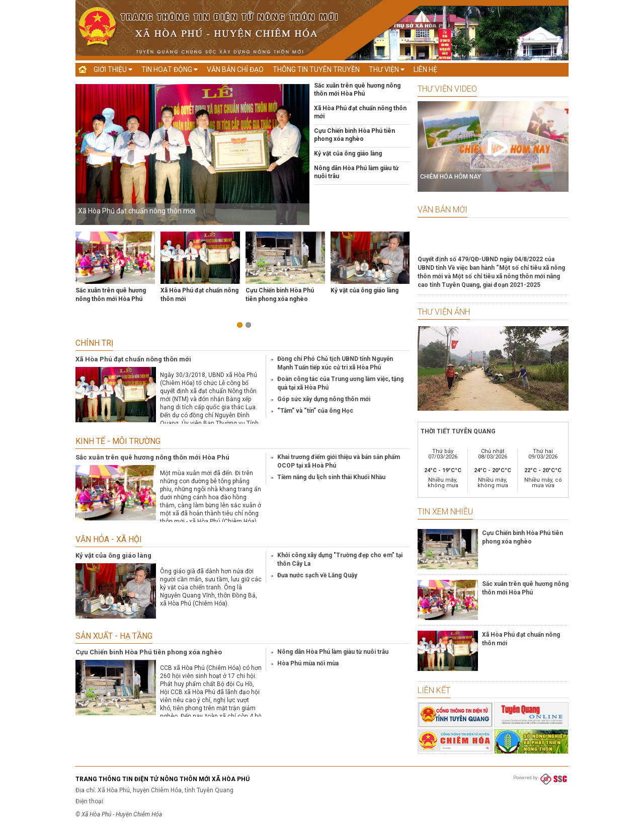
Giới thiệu (113, 69)
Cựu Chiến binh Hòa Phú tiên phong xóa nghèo (149, 652)
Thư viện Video (447, 89)
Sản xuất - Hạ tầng (114, 636)
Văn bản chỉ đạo (235, 69)
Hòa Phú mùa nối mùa (308, 663)
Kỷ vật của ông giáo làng (348, 154)
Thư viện (387, 69)
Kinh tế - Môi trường (118, 441)
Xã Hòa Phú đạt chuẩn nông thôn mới (137, 211)
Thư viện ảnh (444, 312)
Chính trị (94, 343)
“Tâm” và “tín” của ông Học (315, 411)
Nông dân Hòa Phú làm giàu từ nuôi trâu (333, 652)
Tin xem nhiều (445, 512)
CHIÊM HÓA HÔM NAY (451, 177)
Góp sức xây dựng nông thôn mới (324, 399)
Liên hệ (425, 69)
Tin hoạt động (170, 69)
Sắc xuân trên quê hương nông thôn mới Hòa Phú (152, 457)
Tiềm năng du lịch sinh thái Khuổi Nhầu (331, 477)
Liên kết (434, 690)
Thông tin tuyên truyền (316, 69)
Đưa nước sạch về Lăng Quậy (317, 575)
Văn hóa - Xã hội (109, 539)
